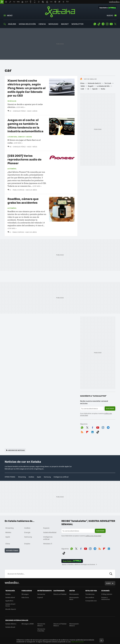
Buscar (111, 574)
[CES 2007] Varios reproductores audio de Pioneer (24, 159)
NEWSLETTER (77, 24)
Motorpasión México (74, 625)
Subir (108, 583)
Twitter (115, 24)
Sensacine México (41, 625)
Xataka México (11, 624)
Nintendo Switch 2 (94, 83)
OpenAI (95, 89)
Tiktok (99, 24)
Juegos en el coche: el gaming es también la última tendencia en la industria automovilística (25, 125)
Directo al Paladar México (60, 625)
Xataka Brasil (10, 627)
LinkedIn (92, 432)
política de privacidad (93, 536)
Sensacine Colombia (41, 630)
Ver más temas (12, 550)
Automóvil (12, 169)
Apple (39, 477)
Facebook (92, 427)
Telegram (103, 24)
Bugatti (91, 86)
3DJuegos (25, 594)
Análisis (31, 477)
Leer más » (21, 107)
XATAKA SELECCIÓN (27, 24)
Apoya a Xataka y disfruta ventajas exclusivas (79, 564)
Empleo (27, 544)
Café (82, 89)
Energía (27, 532)
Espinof (40, 597)
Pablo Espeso (19, 190)
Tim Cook (108, 83)
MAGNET (65, 24)
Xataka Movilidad (50, 532)
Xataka (60, 12)
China (82, 83)
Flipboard (87, 432)
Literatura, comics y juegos (20, 137)
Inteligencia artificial (61, 477)
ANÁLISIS (12, 24)
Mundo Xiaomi (11, 609)
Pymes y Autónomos (106, 598)
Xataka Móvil (10, 597)
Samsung (47, 477)
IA (88, 89)
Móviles (8, 532)
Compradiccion (91, 601)
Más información (78, 642)
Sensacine (41, 594)
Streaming (22, 477)
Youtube (111, 24)
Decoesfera (90, 597)
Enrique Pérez (19, 111)
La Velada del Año (103, 86)
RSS (82, 432)
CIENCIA (42, 24)
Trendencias (90, 594)
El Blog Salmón (107, 594)
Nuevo (110, 15)
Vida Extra (25, 597)
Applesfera (9, 601)
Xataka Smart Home (10, 605)
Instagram (107, 24)
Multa (103, 89)
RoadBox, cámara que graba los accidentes (23, 201)
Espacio (46, 528)
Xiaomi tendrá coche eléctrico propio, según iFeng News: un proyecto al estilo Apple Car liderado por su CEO (26, 88)
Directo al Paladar (60, 594)
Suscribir (110, 408)
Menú (10, 15)
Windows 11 (48, 544)
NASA (83, 86)
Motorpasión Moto (74, 598)
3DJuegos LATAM (28, 624)
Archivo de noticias (16, 450)
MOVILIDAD (53, 24)
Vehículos (12, 101)
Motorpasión (74, 594)
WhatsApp (95, 24)
